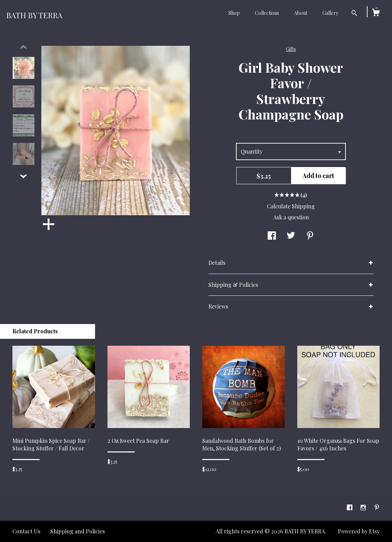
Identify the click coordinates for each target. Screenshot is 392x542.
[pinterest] (377, 507)
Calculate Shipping (291, 206)
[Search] (354, 14)
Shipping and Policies (78, 531)
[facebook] (350, 507)
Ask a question (291, 217)
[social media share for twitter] (291, 236)
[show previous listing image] (23, 47)
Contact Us (26, 531)
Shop (234, 13)
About (301, 13)
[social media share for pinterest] (310, 236)
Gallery (330, 13)
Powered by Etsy (359, 531)
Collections (267, 13)
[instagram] (364, 507)
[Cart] (376, 13)
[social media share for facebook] (272, 236)
